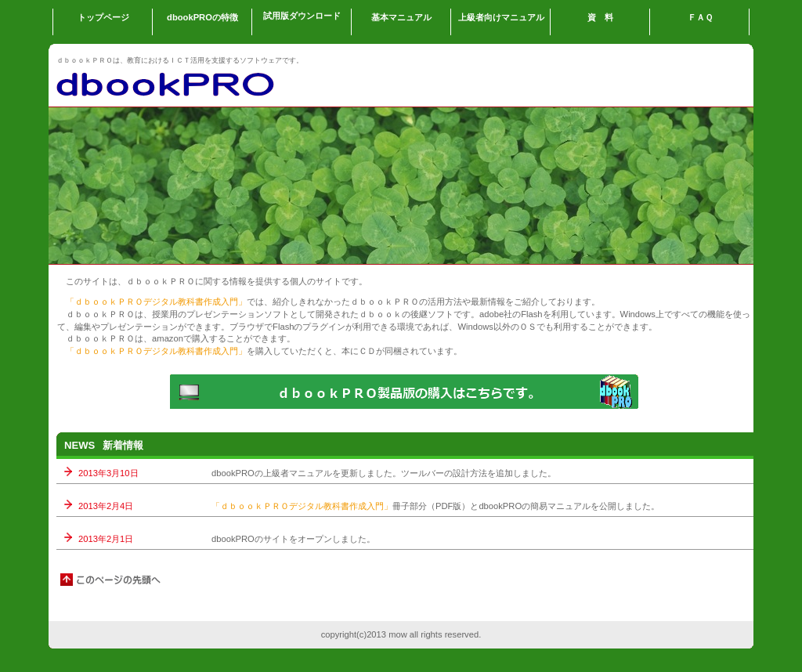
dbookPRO (213, 83)
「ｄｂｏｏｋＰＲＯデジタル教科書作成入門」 (156, 302)
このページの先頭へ (111, 580)
